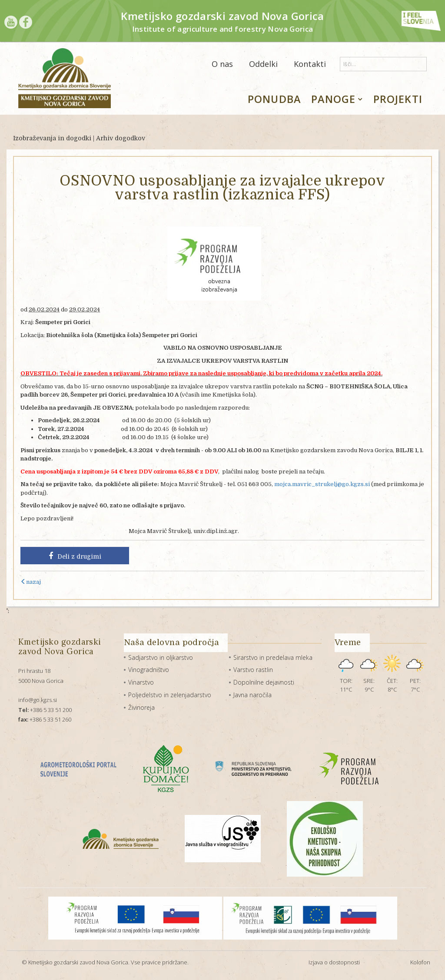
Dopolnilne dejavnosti (264, 682)
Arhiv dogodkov (121, 138)
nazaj (31, 582)
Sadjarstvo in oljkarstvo (161, 657)
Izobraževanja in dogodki (52, 138)
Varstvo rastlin (253, 670)
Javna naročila (252, 695)
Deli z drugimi (75, 556)
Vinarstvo (141, 682)
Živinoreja (141, 707)
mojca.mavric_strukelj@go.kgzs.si (322, 484)
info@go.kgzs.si (38, 700)
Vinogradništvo (149, 670)
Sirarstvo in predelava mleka (273, 657)
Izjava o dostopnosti (334, 962)
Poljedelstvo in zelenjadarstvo (170, 695)
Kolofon (420, 962)
